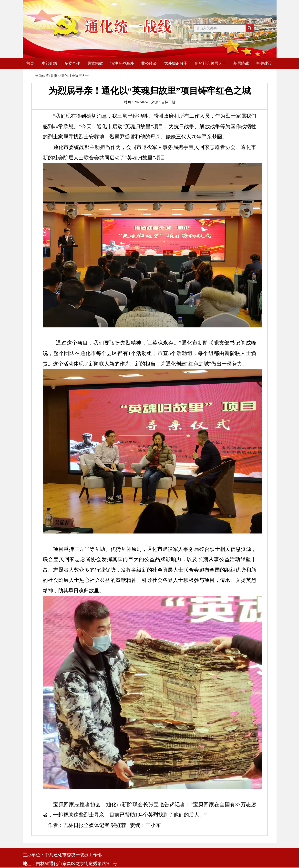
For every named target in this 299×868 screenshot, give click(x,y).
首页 (30, 63)
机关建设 (264, 63)
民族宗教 (95, 63)
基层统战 (241, 63)
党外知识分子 (176, 63)
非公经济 (149, 63)
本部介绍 (49, 63)
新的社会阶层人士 (210, 63)
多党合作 (72, 63)
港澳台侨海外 (122, 63)
